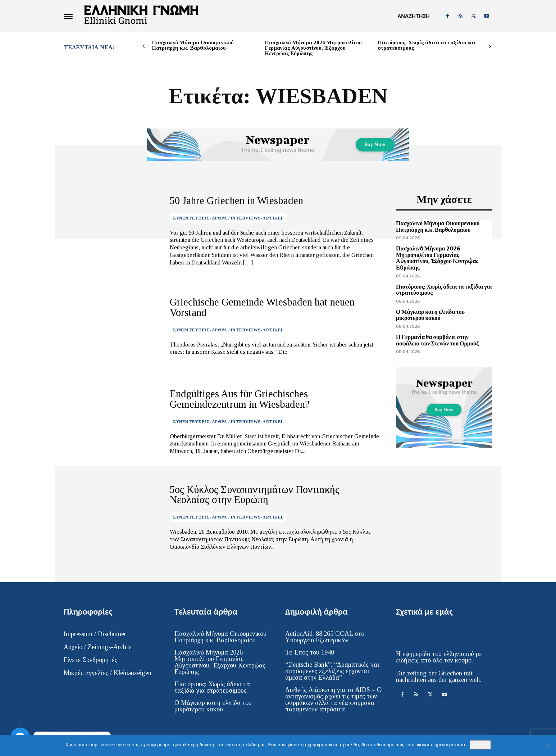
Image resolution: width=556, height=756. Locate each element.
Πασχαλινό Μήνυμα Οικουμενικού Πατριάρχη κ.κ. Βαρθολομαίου (193, 45)
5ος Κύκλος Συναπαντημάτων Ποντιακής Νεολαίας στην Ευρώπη (272, 494)
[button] (413, 16)
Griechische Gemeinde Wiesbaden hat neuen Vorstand (266, 307)
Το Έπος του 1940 (310, 652)
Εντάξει (480, 745)
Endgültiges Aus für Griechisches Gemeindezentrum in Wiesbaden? (268, 399)
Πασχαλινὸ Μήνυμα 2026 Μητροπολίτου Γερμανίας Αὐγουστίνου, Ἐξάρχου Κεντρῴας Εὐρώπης (313, 48)
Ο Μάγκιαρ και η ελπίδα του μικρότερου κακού (430, 315)
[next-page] (490, 47)
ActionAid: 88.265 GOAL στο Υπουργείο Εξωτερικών (325, 637)
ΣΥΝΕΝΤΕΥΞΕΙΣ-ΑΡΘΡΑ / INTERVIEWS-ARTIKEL (228, 217)
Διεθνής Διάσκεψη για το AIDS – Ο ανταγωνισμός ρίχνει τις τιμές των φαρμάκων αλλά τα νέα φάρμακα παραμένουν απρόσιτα (333, 700)
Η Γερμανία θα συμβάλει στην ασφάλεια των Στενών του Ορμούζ (437, 340)
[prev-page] (144, 47)
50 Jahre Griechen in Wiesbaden (227, 200)
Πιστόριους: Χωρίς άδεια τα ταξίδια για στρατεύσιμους (426, 45)
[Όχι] (547, 746)
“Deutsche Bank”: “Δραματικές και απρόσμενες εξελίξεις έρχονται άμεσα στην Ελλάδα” (332, 671)
